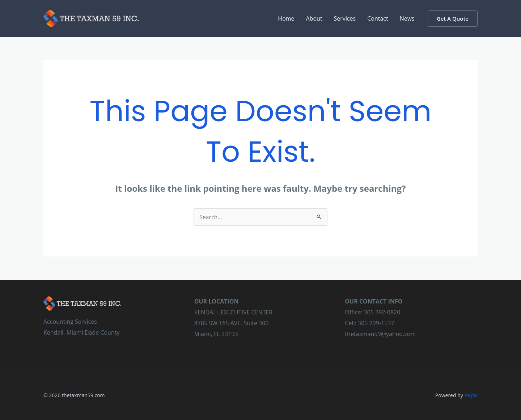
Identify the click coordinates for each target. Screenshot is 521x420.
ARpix (471, 395)
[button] (453, 19)
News (407, 18)
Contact (378, 18)
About (314, 18)
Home (286, 18)
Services (345, 18)
